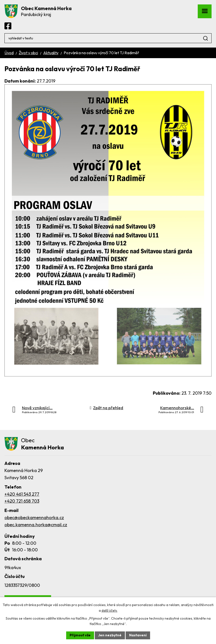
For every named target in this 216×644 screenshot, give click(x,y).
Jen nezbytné (110, 635)
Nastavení (138, 635)
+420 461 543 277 (22, 494)
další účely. (109, 610)
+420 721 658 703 (22, 501)
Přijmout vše (80, 635)
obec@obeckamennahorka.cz (34, 517)
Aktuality (51, 53)
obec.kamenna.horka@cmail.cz (36, 525)
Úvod (9, 53)
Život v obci (28, 53)
